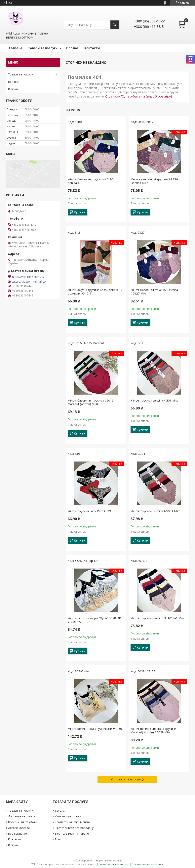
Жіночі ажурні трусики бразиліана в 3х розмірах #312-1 (95, 292)
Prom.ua (117, 861)
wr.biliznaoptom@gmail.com (30, 282)
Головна (16, 48)
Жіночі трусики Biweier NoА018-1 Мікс (157, 618)
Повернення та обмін (22, 822)
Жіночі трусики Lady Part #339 (89, 511)
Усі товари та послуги (126, 779)
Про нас (72, 48)
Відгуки (13, 89)
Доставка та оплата (22, 816)
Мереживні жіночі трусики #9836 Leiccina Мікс (154, 181)
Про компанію (17, 834)
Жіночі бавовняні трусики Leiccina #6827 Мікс (154, 292)
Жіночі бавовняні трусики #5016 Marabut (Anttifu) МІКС (91, 402)
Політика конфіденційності (148, 864)
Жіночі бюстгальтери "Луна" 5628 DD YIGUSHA (94, 620)
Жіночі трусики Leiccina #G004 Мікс (155, 511)
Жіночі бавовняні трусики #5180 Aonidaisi (91, 181)
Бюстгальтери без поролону (74, 828)
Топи (58, 839)
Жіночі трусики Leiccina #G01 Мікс (154, 400)
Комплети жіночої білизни (73, 822)
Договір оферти (19, 828)
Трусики (60, 811)
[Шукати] (115, 25)
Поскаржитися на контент (114, 864)
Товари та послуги (43, 48)
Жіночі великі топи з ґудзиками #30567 (96, 729)
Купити (80, 212)
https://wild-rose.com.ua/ (28, 277)
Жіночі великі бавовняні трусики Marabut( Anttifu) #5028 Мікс (153, 730)
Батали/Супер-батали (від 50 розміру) (140, 96)
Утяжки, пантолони (68, 816)
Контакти (92, 48)
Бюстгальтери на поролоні (73, 834)
